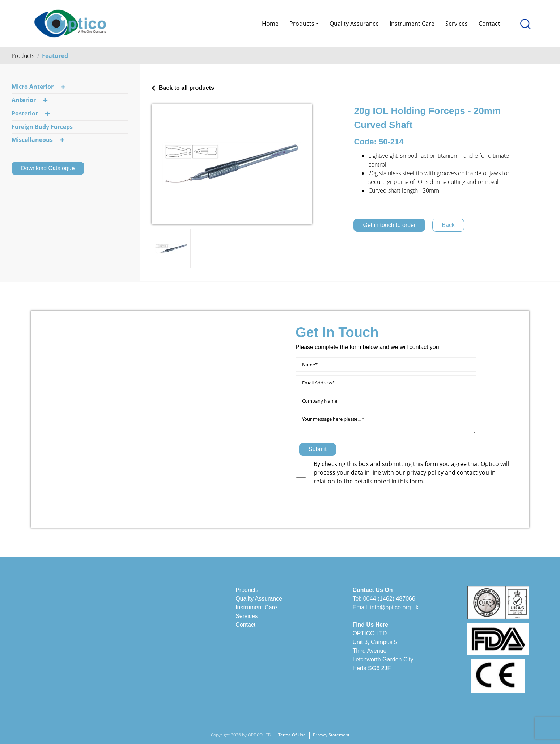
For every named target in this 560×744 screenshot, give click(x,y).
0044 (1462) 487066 (389, 599)
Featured (55, 56)
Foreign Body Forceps (42, 127)
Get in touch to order (389, 225)
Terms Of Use (292, 735)
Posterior (31, 114)
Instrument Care (412, 24)
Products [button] (302, 24)
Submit (318, 449)
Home (270, 24)
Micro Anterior (38, 87)
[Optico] (70, 23)
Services (457, 24)
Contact (489, 24)
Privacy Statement (331, 735)
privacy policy (426, 472)
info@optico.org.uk (394, 607)
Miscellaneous (38, 140)
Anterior (29, 100)
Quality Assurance (354, 24)
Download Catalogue (48, 168)
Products (23, 56)
